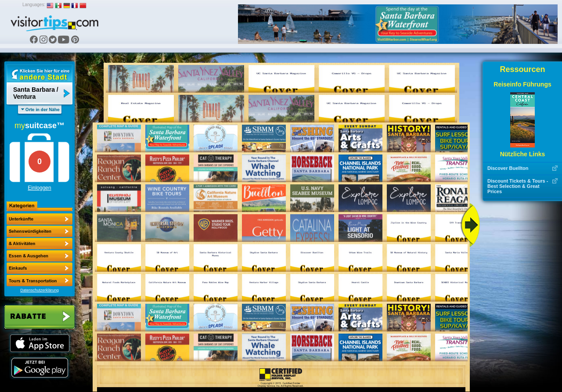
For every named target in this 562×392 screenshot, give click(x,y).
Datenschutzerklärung (40, 290)
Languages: (34, 5)
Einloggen (39, 188)
